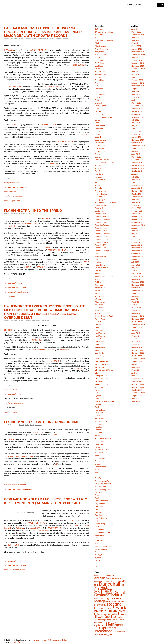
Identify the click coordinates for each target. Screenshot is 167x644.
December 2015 (138, 165)
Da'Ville (98, 111)
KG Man (98, 299)
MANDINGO (35, 528)
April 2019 (136, 77)
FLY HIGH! (47, 218)
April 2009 (136, 373)
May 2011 (135, 302)
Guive (97, 259)
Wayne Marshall (101, 549)
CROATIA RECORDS (53, 87)
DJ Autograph (100, 140)
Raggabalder (100, 418)
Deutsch (22, 214)
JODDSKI (8, 330)
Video (97, 538)
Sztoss (97, 495)
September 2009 (138, 359)
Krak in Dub (99, 313)
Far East (98, 177)
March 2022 (136, 32)
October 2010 (137, 322)
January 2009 (137, 381)
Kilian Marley (100, 302)
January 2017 (137, 137)
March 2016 (136, 157)
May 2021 (135, 43)
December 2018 (138, 83)
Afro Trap (98, 38)
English (22, 39)
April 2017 (136, 128)
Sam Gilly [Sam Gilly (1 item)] (108, 614)
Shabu (97, 461)
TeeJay (98, 498)
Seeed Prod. (100, 458)
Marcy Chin (99, 342)
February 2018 (137, 106)
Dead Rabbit (100, 126)
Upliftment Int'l (30, 214)
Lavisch (98, 325)
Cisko (97, 100)
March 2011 (136, 308)
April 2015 (136, 182)
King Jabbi (99, 305)
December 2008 (138, 384)
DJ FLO (46, 247)
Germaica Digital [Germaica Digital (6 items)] (110, 593)
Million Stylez (100, 367)
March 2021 (136, 46)
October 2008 (137, 390)
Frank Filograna (101, 194)
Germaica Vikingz (102, 251)
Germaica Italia (101, 231)
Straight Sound (101, 487)
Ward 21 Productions (103, 546)
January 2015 (137, 188)
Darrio (97, 123)
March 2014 (136, 208)
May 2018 (135, 97)
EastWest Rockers (102, 160)
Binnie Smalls (100, 75)
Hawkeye (98, 262)
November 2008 (138, 387)
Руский (98, 566)
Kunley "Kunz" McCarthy (105, 316)
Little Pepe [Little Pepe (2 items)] (116, 598)
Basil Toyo (99, 66)
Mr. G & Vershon (101, 379)
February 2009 (137, 379)
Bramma (98, 83)
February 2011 (137, 310)
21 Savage (99, 29)
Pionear (47, 321)
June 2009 (136, 367)
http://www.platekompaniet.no (16, 403)
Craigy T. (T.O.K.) (102, 106)
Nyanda (98, 396)
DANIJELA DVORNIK (13, 87)
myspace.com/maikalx (13, 283)
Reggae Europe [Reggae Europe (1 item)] (100, 608)
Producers (99, 413)
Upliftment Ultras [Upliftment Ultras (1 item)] (120, 632)
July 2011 (135, 296)
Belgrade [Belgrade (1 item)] (118, 578)
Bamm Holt (99, 60)
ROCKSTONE (28, 456)
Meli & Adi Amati (101, 362)
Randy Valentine (101, 421)
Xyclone (98, 558)
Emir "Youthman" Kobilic (104, 163)
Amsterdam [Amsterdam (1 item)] (112, 576)
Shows (97, 470)
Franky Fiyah (100, 200)
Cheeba (98, 92)
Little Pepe (99, 330)
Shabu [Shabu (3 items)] (122, 614)
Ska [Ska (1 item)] (120, 617)
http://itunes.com (11, 412)
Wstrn (97, 552)
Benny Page (100, 72)
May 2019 (135, 75)
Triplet (97, 526)
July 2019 (135, 72)
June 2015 (136, 180)
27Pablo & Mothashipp (104, 32)
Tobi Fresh (99, 507)
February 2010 (137, 345)
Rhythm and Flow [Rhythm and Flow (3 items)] (113, 611)
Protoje (98, 416)
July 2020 (135, 57)
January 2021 (137, 49)
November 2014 (138, 191)
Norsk (42, 321)
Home (8, 19)
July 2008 (135, 398)
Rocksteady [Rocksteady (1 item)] (99, 614)
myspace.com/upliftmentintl (15, 288)
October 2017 (137, 114)
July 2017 (135, 120)
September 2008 (138, 393)
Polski (97, 407)
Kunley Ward (100, 319)
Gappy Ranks (100, 205)
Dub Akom (99, 154)
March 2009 (136, 376)
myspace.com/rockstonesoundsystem (19, 489)
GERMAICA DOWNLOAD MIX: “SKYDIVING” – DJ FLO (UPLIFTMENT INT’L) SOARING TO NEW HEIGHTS (46, 501)
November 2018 (138, 86)
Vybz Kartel (99, 541)
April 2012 (136, 271)
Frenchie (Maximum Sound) (106, 202)
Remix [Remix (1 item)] (109, 608)
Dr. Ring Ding (29, 425)
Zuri (96, 563)
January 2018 (137, 109)
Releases (65, 39)
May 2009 (135, 370)
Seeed (97, 455)
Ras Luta (98, 424)
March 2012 (136, 273)
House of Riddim (101, 268)
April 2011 (136, 305)
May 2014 (135, 205)
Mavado (98, 350)
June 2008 (136, 401)
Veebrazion (99, 535)
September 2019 (138, 69)
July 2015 (135, 177)
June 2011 (136, 299)
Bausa (97, 69)
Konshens (99, 308)
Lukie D (98, 339)
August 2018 (137, 89)
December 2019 (138, 63)
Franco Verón (100, 191)
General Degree (101, 208)
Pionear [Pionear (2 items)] (99, 605)
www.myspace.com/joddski (43, 350)
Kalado (98, 290)
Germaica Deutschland (104, 220)
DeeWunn (99, 128)
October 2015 (137, 171)
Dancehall (99, 114)
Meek (97, 359)
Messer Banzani (101, 364)
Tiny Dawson (100, 504)
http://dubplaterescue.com (14, 570)
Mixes (52, 506)
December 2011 (138, 282)
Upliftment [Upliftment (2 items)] (100, 625)
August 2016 (137, 148)
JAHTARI (28, 267)
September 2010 (138, 325)
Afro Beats (99, 35)
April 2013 (136, 237)
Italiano (98, 273)
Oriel (97, 398)
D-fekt (97, 109)
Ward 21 (98, 543)
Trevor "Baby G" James (104, 524)
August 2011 (137, 293)
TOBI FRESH (13, 545)
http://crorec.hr (10, 192)
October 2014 (137, 194)
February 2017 (137, 134)
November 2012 (138, 251)
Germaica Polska (102, 242)
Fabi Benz (99, 171)
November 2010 (138, 319)
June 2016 (136, 154)
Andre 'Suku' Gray (102, 49)
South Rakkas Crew (103, 484)
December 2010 (138, 316)
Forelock (98, 185)
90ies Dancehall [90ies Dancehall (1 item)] (100, 576)
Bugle (97, 86)
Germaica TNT (101, 245)
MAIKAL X (13, 226)
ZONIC (86, 262)
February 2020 (137, 60)
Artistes (98, 57)
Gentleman (99, 211)
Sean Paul (99, 453)
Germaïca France (102, 225)
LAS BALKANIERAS (38, 50)
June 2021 (136, 40)
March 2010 (136, 342)
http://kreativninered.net (13, 196)
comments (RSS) (60, 640)
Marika (97, 345)
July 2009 (135, 364)
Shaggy (98, 464)
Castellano (99, 89)
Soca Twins (99, 478)
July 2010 (135, 330)
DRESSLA (41, 267)
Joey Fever (99, 285)
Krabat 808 (99, 310)
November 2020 (138, 52)
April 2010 (136, 339)
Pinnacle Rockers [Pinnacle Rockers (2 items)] (116, 601)
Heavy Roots (100, 265)
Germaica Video (101, 248)
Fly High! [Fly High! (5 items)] (102, 588)
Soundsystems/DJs (102, 481)
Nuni (97, 393)
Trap (97, 521)
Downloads (99, 143)
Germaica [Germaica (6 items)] (103, 590)
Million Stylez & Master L (105, 370)
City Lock (98, 103)
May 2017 (135, 126)
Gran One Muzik (101, 256)
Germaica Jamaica (102, 234)
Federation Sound (102, 180)
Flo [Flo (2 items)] (122, 585)
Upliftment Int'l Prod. (103, 532)
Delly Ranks (100, 134)
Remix (97, 435)
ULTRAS (11, 439)
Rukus (97, 447)
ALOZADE (20, 528)
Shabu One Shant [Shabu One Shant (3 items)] (106, 616)
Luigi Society (100, 333)
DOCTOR (74, 525)
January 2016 (137, 163)
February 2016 (137, 160)
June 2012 (136, 265)
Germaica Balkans (30, 39)
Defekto (98, 131)
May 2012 (135, 268)
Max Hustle (99, 353)
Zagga (97, 560)
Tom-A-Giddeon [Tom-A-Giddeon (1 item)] (104, 622)
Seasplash (53, 164)
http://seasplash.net (12, 201)
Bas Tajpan (99, 63)
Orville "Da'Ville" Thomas (105, 401)
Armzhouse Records (103, 55)
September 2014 (138, 197)
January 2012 (137, 279)
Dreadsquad (100, 151)
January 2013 (137, 245)
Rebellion (99, 427)
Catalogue (18, 19)
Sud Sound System (102, 490)
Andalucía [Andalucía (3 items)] (101, 578)
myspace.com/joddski (13, 394)
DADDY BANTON (55, 528)
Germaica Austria (102, 214)
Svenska (98, 492)
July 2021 (135, 38)
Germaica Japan (101, 237)
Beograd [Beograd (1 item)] (98, 581)
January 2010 (137, 347)
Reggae (98, 430)
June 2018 (136, 94)
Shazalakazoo (100, 467)
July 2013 (135, 231)
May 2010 (135, 336)
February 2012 (137, 276)
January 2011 (137, 313)
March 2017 (136, 131)
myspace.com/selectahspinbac (16, 292)
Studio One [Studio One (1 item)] (110, 620)
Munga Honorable (102, 384)
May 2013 (135, 234)
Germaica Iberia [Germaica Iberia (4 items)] (107, 595)
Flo (96, 182)
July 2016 (135, 151)
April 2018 (136, 100)
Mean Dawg (100, 356)
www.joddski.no (66, 350)
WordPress (18, 642)
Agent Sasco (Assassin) (104, 40)
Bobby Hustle (100, 80)
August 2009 (137, 362)
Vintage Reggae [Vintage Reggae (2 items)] (103, 634)
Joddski (38, 321)
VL (56, 464)
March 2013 (136, 239)
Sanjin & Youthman (102, 450)
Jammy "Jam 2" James (104, 276)
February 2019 (137, 80)
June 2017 (136, 123)
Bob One (98, 77)
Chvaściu (98, 97)
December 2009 (138, 350)
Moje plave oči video (12, 183)
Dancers (98, 120)
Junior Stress (100, 288)
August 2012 (137, 259)
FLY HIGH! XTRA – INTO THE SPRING (33, 211)
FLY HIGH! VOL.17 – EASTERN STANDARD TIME (42, 422)
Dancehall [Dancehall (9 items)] (109, 584)
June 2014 (136, 202)
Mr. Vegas (99, 381)
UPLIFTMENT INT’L (29, 223)
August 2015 (137, 174)
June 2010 (136, 333)
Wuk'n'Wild (99, 555)
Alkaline (98, 43)
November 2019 (138, 66)
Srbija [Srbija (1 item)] (103, 620)
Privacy (36, 640)
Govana (98, 254)
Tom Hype (99, 512)
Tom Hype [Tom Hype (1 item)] (114, 622)
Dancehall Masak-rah (103, 117)
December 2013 (138, 217)
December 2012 (138, 248)
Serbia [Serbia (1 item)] (114, 614)
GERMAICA (9, 50)
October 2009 (137, 356)
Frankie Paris (100, 197)
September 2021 (138, 35)
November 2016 (138, 140)
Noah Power (100, 387)
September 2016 (138, 145)
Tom (96, 509)
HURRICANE (56, 435)
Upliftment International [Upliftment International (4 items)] (105, 630)
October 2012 (137, 254)
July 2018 (135, 92)
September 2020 (138, 55)
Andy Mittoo (99, 52)
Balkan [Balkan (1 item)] (111, 578)
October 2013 (137, 222)
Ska (96, 472)
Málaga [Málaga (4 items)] (100, 601)
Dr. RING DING (38, 432)
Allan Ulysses (100, 46)
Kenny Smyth (100, 296)
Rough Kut (99, 444)
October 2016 (137, 143)
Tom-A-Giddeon (101, 518)
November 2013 (138, 220)
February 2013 (137, 242)
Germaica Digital (41, 39)
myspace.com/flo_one (13, 561)
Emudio (98, 165)
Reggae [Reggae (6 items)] (114, 604)
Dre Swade (99, 148)
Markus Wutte (100, 347)
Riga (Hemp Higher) (103, 438)
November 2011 (138, 285)
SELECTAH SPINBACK (58, 250)
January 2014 (137, 214)
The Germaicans (101, 501)
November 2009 (138, 353)
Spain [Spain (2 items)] (98, 620)
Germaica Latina (101, 239)
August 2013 (137, 228)
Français (98, 188)
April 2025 (136, 29)
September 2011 (138, 290)
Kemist (98, 293)
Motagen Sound (101, 376)
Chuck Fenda (100, 94)
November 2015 (138, 168)
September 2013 (138, 225)
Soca (97, 475)
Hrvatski (49, 39)
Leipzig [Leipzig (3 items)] (104, 598)
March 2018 (136, 103)
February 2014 (137, 211)
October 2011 (137, 288)
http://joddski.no (10, 390)
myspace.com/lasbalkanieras (16, 187)
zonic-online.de (10, 297)
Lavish (97, 327)
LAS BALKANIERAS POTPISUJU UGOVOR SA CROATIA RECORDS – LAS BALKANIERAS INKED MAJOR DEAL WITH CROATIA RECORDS (43, 32)
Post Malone (100, 410)
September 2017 (138, 117)
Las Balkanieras (57, 39)
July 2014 (135, 200)
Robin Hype (99, 441)
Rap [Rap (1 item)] (105, 605)
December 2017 (138, 111)
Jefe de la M (100, 279)
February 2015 (137, 185)
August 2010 (137, 327)
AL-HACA (82, 265)
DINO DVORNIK (79, 65)
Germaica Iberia (101, 228)
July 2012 (135, 262)
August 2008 (137, 396)
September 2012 (138, 256)
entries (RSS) (46, 640)
